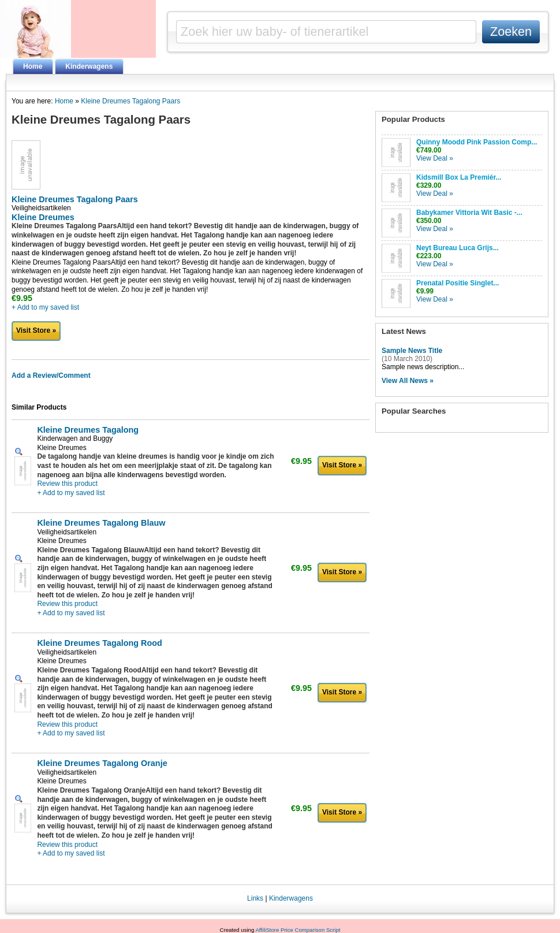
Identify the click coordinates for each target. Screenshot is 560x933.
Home (33, 66)
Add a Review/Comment (51, 376)
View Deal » (435, 158)
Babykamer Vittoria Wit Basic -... (469, 213)
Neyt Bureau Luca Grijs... (458, 248)
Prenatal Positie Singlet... (458, 283)
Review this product (67, 484)
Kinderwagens (89, 66)
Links (255, 898)
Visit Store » (36, 330)
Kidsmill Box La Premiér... (459, 177)
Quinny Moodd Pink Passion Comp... (477, 142)
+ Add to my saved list (45, 307)
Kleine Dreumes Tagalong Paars (130, 101)
